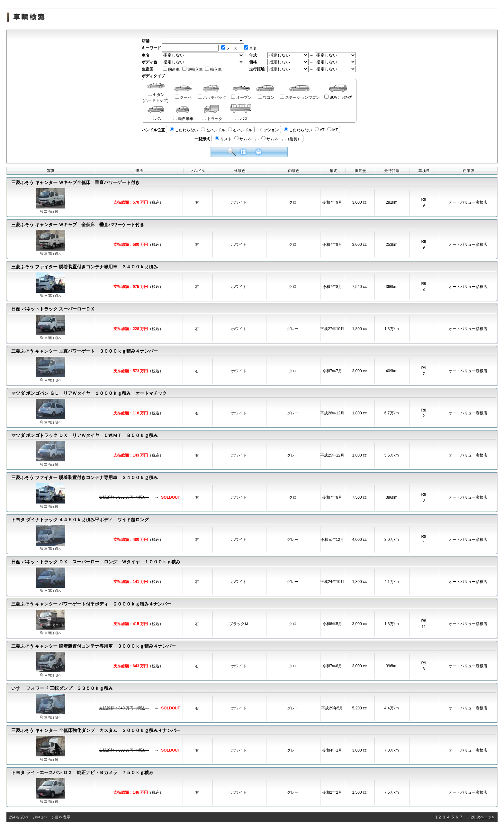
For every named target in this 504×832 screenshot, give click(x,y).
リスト (223, 139)
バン (156, 119)
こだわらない (184, 130)
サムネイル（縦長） (281, 139)
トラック (212, 119)
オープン (241, 97)
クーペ (183, 97)
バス (241, 119)
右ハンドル (240, 130)
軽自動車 (183, 119)
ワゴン (266, 97)
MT (333, 130)
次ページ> (485, 817)
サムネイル (247, 139)
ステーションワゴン (300, 97)
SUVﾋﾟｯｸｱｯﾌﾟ (339, 97)
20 (473, 817)
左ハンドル (213, 130)
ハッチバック (212, 97)
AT (319, 130)
